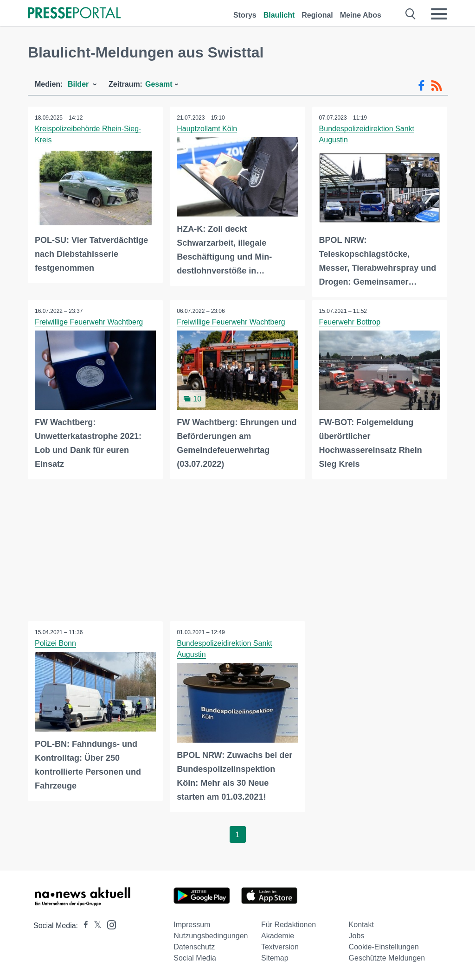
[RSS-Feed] (436, 86)
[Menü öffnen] (439, 14)
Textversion (280, 946)
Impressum (192, 924)
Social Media (195, 958)
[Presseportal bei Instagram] (109, 924)
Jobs (357, 935)
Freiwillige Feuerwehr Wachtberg (89, 322)
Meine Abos (361, 15)
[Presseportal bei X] (95, 925)
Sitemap (275, 958)
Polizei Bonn (55, 643)
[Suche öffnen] (411, 14)
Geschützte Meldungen (387, 958)
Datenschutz (194, 946)
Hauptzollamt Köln (207, 129)
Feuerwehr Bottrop (350, 322)
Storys (245, 15)
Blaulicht (279, 15)
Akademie (278, 935)
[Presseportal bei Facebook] (83, 925)
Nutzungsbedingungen (211, 935)
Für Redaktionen (289, 924)
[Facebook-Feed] (421, 86)
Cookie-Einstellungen (384, 946)
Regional (317, 15)
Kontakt (361, 924)
